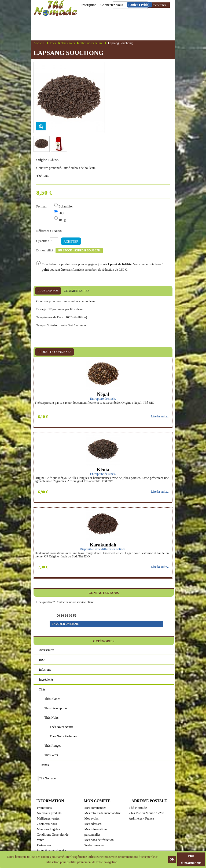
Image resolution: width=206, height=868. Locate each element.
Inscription (89, 5)
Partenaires (44, 845)
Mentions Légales (48, 829)
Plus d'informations (191, 859)
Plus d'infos (48, 291)
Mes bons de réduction (99, 840)
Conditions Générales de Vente (53, 837)
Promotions (44, 808)
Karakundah (103, 545)
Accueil (38, 43)
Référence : (44, 231)
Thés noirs (68, 43)
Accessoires (47, 650)
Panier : (139, 5)
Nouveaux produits (49, 813)
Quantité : (43, 241)
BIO (42, 660)
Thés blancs (52, 699)
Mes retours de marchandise (103, 813)
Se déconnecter (94, 845)
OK (172, 859)
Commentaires (77, 291)
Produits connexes (54, 352)
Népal (103, 394)
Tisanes (44, 765)
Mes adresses (93, 824)
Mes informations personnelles (96, 832)
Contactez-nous (47, 824)
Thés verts (51, 755)
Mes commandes (95, 808)
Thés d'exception (56, 708)
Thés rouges (53, 746)
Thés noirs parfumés (63, 736)
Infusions (45, 670)
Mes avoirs (92, 818)
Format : (42, 206)
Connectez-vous (112, 5)
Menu (119, 29)
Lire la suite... (160, 416)
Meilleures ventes (48, 818)
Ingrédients (46, 680)
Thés (53, 43)
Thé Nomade (47, 778)
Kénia (103, 470)
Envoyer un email (65, 624)
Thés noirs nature (91, 43)
